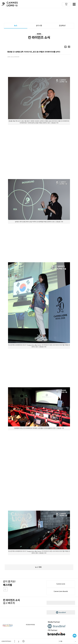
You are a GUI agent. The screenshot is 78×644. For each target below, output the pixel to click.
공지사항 (39, 26)
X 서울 (60, 641)
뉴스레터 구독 (61, 603)
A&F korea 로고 (8, 626)
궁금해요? (62, 26)
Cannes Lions (61, 584)
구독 (66, 4)
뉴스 (16, 26)
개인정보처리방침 (30, 625)
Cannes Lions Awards (61, 591)
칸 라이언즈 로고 (10, 4)
